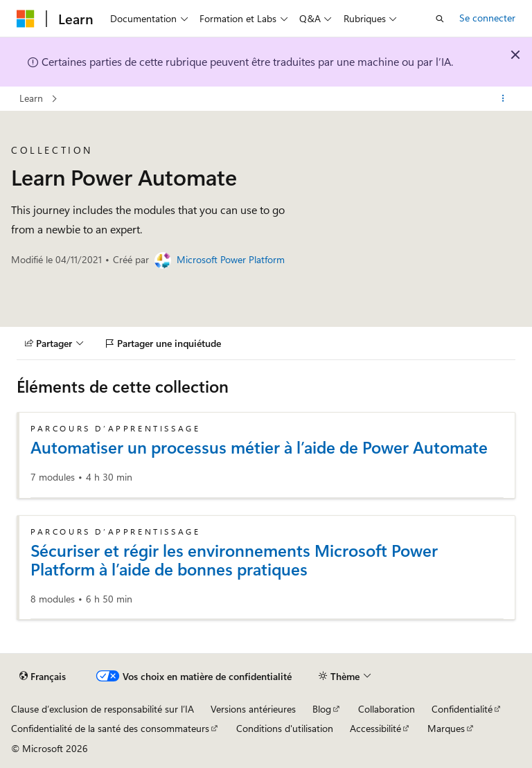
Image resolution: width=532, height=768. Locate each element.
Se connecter (487, 18)
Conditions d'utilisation (285, 728)
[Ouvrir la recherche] (440, 19)
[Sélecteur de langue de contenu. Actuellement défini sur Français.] (43, 676)
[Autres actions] (503, 99)
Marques (446, 728)
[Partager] (54, 343)
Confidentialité (462, 709)
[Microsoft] (26, 19)
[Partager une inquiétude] (163, 343)
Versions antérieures (253, 709)
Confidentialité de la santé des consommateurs (110, 728)
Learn (31, 98)
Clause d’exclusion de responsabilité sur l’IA (103, 709)
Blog (322, 709)
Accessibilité (375, 728)
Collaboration (387, 709)
